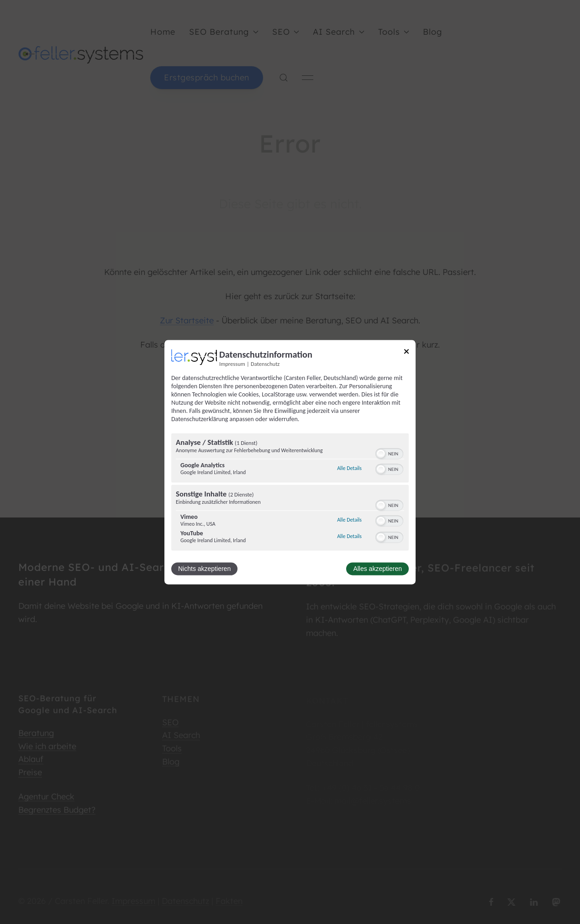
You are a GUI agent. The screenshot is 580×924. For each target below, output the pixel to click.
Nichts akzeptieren (204, 569)
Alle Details (349, 469)
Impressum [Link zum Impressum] (232, 364)
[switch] (389, 453)
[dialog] (290, 462)
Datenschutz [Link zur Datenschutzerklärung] (265, 364)
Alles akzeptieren (377, 569)
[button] (381, 454)
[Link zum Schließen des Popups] (406, 353)
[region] (290, 493)
